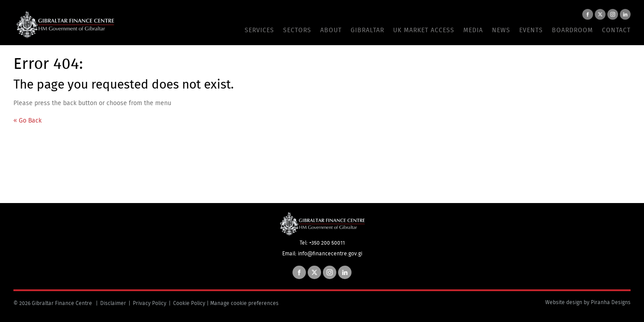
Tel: (304, 243)
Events (531, 30)
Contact (616, 30)
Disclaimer (113, 303)
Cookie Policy (189, 303)
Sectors (297, 30)
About (331, 30)
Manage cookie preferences (244, 303)
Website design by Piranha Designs (588, 302)
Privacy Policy (150, 303)
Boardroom (572, 30)
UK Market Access (424, 30)
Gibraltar (367, 30)
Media (473, 30)
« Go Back (28, 121)
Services (259, 30)
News (501, 30)
